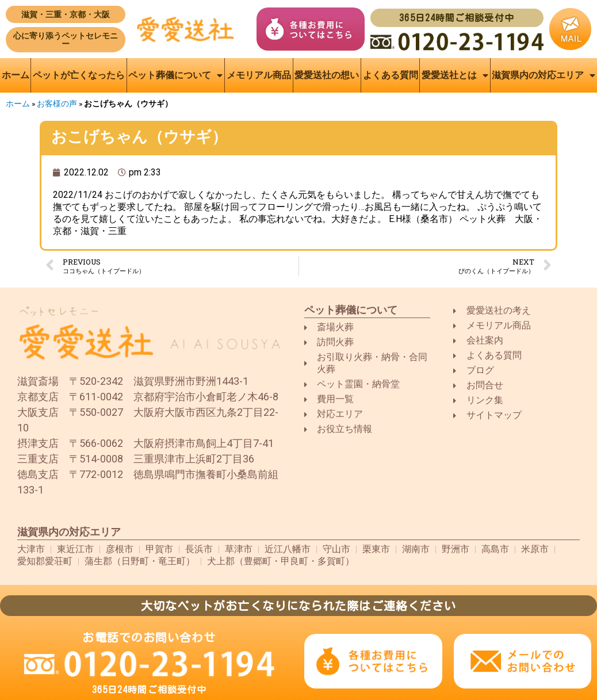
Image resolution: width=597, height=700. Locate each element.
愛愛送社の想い (327, 75)
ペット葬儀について (175, 75)
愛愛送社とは (455, 75)
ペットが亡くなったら (79, 75)
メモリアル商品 (259, 75)
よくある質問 (391, 75)
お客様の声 (57, 104)
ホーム (16, 75)
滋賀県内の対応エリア (544, 75)
